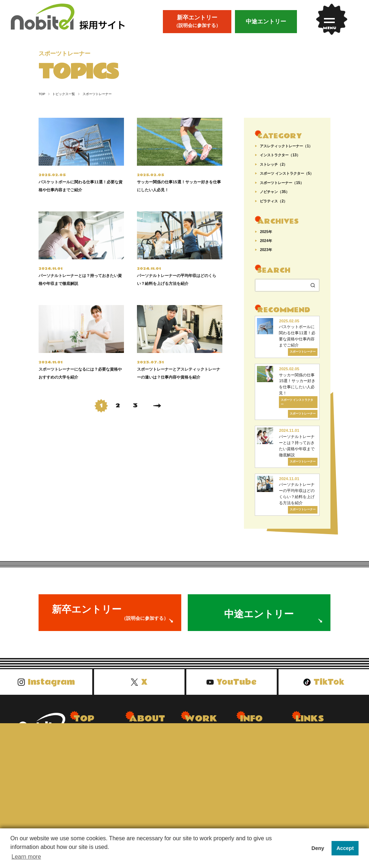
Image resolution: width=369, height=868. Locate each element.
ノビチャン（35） (275, 192)
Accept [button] (345, 848)
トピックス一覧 (61, 94)
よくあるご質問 (258, 742)
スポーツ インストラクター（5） (287, 174)
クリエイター (200, 775)
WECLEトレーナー (206, 753)
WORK (201, 726)
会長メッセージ (147, 753)
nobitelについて (146, 742)
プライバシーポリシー (265, 764)
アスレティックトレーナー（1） (286, 146)
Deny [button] (318, 848)
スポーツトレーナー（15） (282, 183)
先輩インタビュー (94, 764)
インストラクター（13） (280, 155)
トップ (81, 742)
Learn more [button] (26, 857)
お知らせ (84, 775)
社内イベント (144, 764)
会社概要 (250, 753)
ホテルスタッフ (202, 764)
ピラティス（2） (274, 201)
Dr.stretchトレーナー (208, 742)
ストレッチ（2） (274, 165)
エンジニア (197, 786)
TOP (42, 94)
